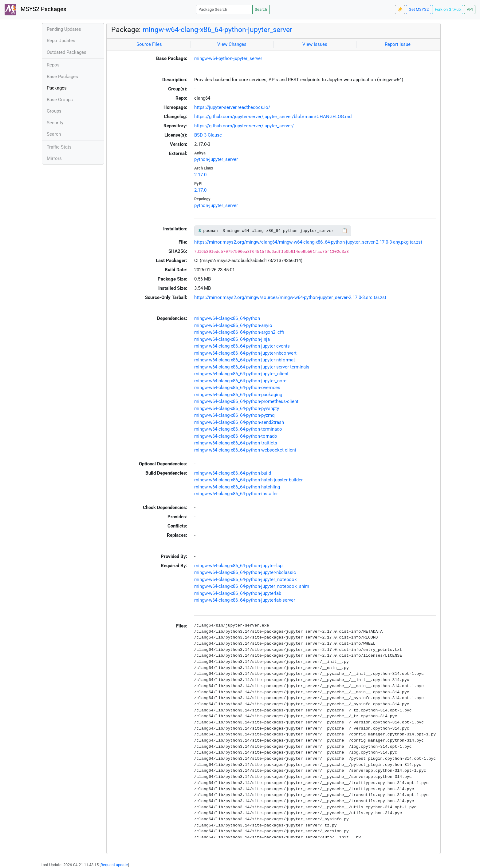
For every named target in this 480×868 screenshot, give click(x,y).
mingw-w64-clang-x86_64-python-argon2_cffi (239, 332)
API (470, 9)
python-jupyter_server (216, 159)
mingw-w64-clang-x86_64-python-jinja (232, 339)
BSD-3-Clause (208, 135)
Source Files (149, 44)
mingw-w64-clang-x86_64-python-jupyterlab (238, 593)
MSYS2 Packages (35, 10)
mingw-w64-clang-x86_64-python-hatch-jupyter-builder (248, 480)
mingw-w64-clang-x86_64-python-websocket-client (245, 450)
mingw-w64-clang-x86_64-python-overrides (237, 388)
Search (261, 9)
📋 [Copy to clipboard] (345, 231)
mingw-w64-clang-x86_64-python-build (233, 473)
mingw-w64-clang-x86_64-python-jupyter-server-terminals (252, 367)
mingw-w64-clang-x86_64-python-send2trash (239, 422)
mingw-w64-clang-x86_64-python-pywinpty (237, 408)
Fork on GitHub (448, 9)
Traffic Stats (59, 147)
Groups (54, 111)
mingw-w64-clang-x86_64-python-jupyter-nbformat (245, 360)
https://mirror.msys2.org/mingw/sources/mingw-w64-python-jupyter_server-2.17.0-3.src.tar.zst (290, 297)
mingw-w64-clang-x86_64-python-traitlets (236, 443)
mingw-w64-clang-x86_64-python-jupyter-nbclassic (245, 572)
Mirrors (54, 158)
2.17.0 (200, 175)
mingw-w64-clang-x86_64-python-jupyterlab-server (245, 600)
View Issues (315, 44)
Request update (114, 865)
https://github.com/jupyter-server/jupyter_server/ (244, 126)
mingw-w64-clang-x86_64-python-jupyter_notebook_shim (252, 586)
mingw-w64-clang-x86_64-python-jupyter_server (217, 30)
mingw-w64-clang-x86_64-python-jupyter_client (241, 374)
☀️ (400, 9)
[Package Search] (224, 9)
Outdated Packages (67, 52)
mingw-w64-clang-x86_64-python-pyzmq (234, 415)
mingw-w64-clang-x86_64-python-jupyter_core (240, 381)
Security (55, 123)
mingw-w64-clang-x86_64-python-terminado (238, 429)
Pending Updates (64, 29)
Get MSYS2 (419, 9)
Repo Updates (61, 41)
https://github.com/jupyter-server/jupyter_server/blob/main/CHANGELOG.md (273, 117)
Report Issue (398, 44)
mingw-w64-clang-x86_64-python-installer (236, 494)
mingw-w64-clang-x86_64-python (227, 318)
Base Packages (62, 77)
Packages (57, 88)
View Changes (232, 44)
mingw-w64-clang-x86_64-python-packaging (238, 395)
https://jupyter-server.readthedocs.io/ (232, 107)
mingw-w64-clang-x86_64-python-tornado (236, 436)
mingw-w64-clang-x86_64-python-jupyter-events (242, 346)
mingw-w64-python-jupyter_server (228, 58)
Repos (53, 65)
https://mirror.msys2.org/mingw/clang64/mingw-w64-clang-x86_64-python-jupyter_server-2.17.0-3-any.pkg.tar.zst (308, 242)
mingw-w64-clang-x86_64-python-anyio (233, 325)
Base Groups (60, 100)
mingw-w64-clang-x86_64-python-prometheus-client (246, 401)
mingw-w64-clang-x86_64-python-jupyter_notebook (246, 579)
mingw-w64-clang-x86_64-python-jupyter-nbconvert (245, 353)
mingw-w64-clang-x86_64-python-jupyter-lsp (238, 566)
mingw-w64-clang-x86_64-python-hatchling (237, 487)
